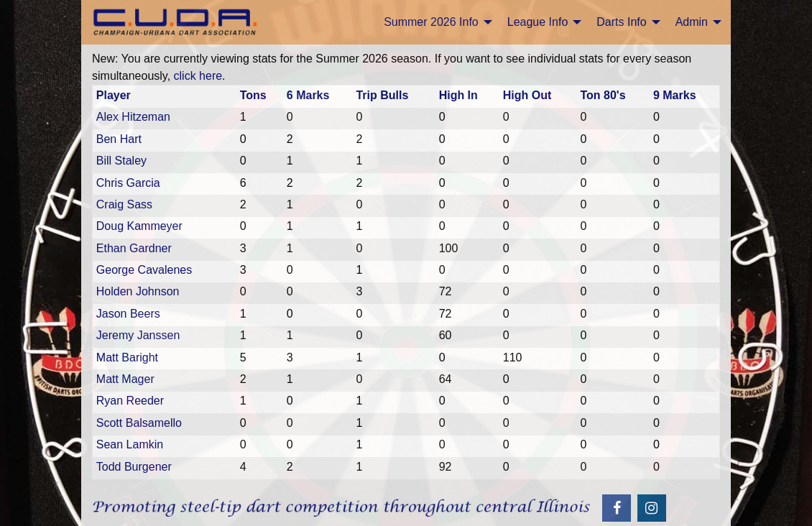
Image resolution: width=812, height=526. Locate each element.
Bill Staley (121, 161)
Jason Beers (128, 314)
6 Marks (308, 95)
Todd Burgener (134, 467)
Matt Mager (125, 379)
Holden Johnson (138, 291)
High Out (527, 95)
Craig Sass (124, 204)
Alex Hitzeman (133, 117)
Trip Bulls (382, 95)
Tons (253, 95)
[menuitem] (434, 22)
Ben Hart (119, 139)
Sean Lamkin (130, 444)
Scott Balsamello (139, 423)
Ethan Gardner (134, 248)
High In (458, 95)
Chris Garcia (128, 183)
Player (114, 95)
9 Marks (675, 95)
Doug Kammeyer (139, 226)
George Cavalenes (144, 270)
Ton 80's (603, 95)
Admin (692, 22)
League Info (538, 22)
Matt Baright (127, 357)
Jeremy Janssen (138, 335)
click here (198, 76)
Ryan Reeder (130, 401)
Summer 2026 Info (431, 22)
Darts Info (621, 22)
